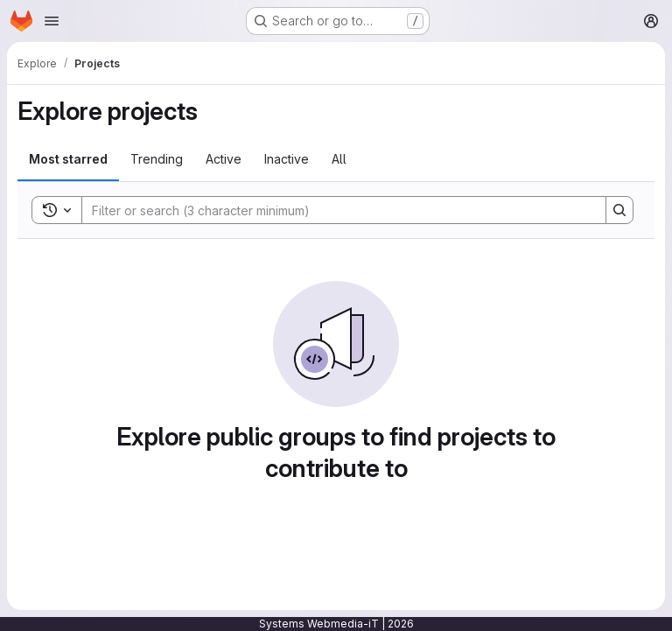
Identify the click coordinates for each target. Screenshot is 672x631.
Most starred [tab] (68, 159)
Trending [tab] (157, 159)
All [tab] (339, 159)
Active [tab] (224, 159)
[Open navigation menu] (52, 21)
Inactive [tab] (287, 159)
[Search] (335, 210)
